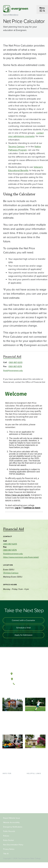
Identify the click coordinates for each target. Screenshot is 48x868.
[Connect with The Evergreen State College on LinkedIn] (32, 692)
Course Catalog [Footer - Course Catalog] (34, 790)
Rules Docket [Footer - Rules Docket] (8, 840)
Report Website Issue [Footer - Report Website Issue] (12, 818)
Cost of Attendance (11, 15)
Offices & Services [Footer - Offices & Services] (35, 786)
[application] (24, 449)
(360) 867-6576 (15, 366)
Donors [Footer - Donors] (6, 802)
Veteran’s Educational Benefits (26, 169)
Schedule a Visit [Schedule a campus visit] (23, 628)
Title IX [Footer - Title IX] (6, 854)
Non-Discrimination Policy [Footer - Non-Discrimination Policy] (13, 845)
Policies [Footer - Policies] (6, 836)
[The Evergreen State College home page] (24, 662)
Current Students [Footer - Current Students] (10, 777)
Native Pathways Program (25, 148)
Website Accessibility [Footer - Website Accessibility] (11, 822)
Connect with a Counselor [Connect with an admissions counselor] (23, 620)
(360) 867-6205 (16, 362)
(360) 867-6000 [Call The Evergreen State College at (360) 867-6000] (24, 684)
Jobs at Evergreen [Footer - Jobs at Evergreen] (35, 802)
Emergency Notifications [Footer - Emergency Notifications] (13, 827)
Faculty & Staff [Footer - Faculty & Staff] (9, 798)
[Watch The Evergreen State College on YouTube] (21, 692)
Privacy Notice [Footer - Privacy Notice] (9, 849)
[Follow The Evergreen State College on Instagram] (27, 692)
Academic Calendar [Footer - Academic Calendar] (35, 794)
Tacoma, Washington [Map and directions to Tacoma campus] (24, 679)
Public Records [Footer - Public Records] (9, 831)
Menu (42, 8)
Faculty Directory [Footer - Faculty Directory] (34, 781)
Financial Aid (12, 357)
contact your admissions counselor (26, 135)
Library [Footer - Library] (30, 777)
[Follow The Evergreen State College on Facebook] (16, 692)
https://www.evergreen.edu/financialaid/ (21, 557)
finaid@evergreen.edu (13, 370)
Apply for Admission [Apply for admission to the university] (23, 635)
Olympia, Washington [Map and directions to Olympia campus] (24, 673)
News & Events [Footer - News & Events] (33, 798)
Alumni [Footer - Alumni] (6, 806)
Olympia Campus (11, 573)
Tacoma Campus (16, 147)
